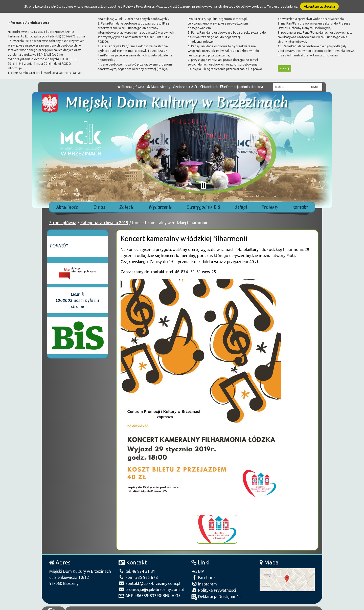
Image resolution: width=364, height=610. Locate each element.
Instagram (204, 580)
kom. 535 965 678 (138, 573)
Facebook (203, 573)
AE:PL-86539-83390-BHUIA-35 (150, 592)
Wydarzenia (161, 207)
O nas (99, 207)
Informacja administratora (242, 87)
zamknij (284, 68)
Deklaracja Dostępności (216, 593)
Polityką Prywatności (139, 6)
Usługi (241, 207)
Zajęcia (127, 207)
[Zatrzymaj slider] (203, 186)
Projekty (270, 207)
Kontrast (209, 87)
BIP (198, 567)
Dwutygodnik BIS (203, 207)
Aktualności (68, 207)
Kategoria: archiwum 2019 (104, 223)
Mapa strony (158, 87)
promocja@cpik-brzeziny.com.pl (151, 585)
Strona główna (131, 87)
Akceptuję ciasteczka (319, 6)
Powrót (59, 246)
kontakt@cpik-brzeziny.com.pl (149, 579)
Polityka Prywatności (214, 586)
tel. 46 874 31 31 (137, 567)
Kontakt (300, 207)
